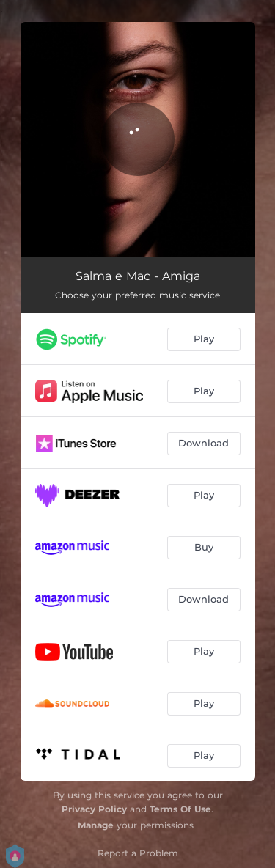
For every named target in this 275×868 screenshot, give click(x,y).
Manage (96, 825)
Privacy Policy (94, 809)
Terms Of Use (180, 809)
